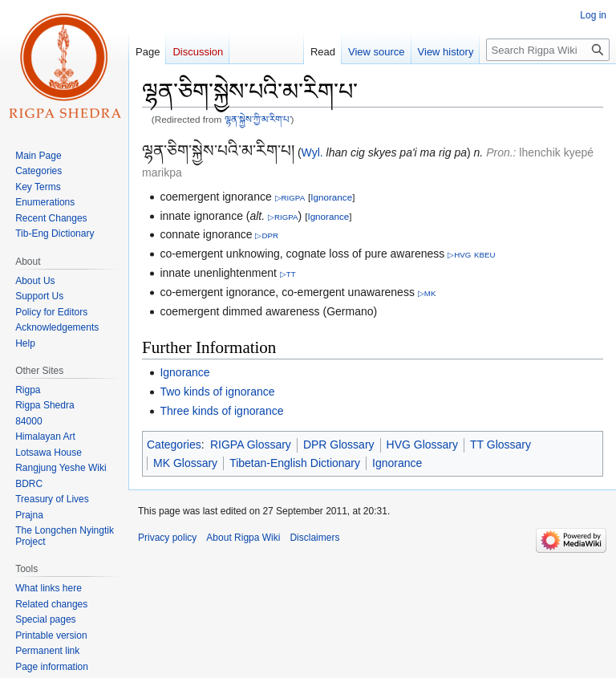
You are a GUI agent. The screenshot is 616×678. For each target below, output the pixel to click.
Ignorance (331, 197)
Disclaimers (314, 538)
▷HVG (459, 255)
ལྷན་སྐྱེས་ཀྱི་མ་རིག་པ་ (258, 119)
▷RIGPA (290, 198)
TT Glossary (500, 445)
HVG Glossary (422, 445)
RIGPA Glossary (251, 445)
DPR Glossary (339, 445)
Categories (174, 445)
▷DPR (267, 235)
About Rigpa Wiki (243, 538)
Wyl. (312, 152)
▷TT (288, 274)
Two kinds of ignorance (217, 392)
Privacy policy (167, 538)
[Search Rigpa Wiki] (548, 50)
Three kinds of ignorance (221, 411)
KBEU (484, 255)
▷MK (427, 293)
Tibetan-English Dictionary (295, 463)
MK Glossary (185, 463)
